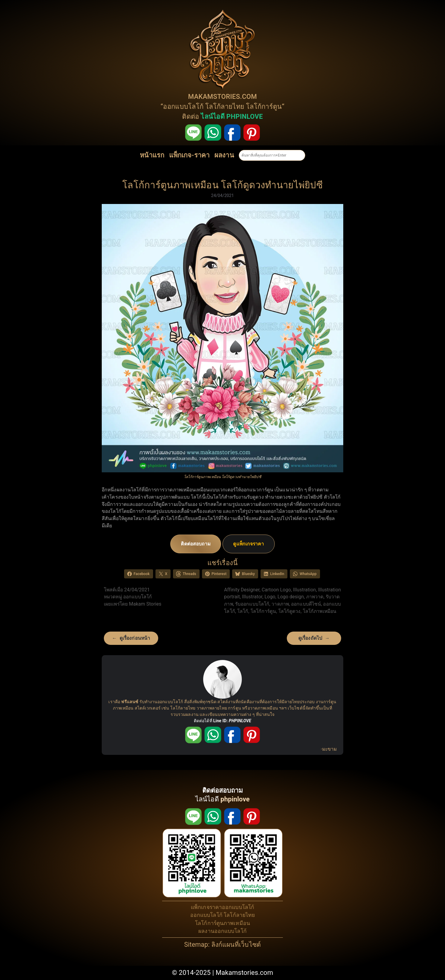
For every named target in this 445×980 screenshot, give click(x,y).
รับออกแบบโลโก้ (252, 604)
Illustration (305, 590)
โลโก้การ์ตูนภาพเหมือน (222, 923)
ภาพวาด (315, 597)
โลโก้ (243, 611)
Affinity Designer (242, 590)
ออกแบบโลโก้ (183, 107)
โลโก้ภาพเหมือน (320, 611)
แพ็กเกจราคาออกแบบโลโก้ (222, 907)
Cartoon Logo (276, 590)
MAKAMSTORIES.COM (222, 97)
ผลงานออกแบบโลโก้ (222, 931)
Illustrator (252, 597)
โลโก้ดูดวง (290, 611)
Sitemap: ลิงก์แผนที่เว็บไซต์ (222, 944)
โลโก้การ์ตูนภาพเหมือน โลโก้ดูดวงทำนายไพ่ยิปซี (222, 185)
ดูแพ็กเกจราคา (248, 544)
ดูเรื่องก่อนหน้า (135, 638)
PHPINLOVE (240, 721)
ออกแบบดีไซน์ (306, 604)
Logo (270, 597)
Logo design (291, 597)
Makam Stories (145, 604)
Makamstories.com (244, 973)
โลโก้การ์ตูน (264, 107)
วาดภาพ (280, 604)
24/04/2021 (222, 196)
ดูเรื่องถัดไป (310, 638)
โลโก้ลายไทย (225, 107)
